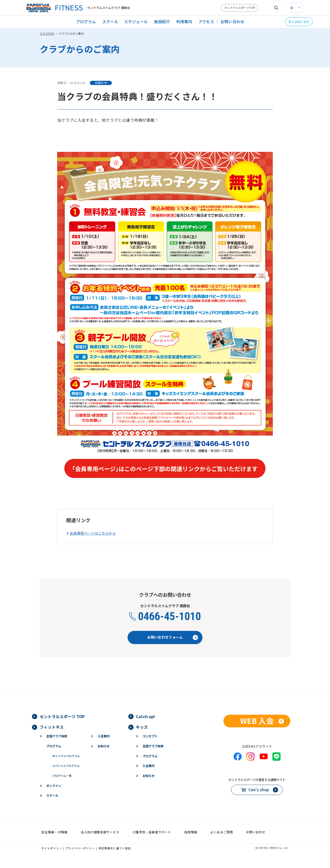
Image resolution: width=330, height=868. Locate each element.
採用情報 (191, 832)
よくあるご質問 (221, 832)
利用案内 (184, 22)
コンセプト (150, 736)
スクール (110, 22)
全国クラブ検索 (57, 736)
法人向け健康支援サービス (100, 832)
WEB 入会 (257, 721)
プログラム (86, 22)
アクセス (206, 22)
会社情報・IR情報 (54, 832)
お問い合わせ (232, 22)
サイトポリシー (52, 848)
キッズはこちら (299, 22)
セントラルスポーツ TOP (62, 717)
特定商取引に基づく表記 (115, 848)
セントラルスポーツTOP (240, 8)
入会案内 (104, 736)
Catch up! (145, 717)
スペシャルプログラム (66, 766)
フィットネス (52, 727)
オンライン (54, 786)
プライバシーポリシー (80, 848)
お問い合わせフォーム (165, 637)
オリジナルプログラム (66, 756)
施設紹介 (162, 22)
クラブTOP (47, 34)
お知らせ (104, 746)
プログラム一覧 (62, 776)
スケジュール (136, 22)
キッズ (142, 727)
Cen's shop (259, 790)
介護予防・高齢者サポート (152, 832)
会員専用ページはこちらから (93, 533)
